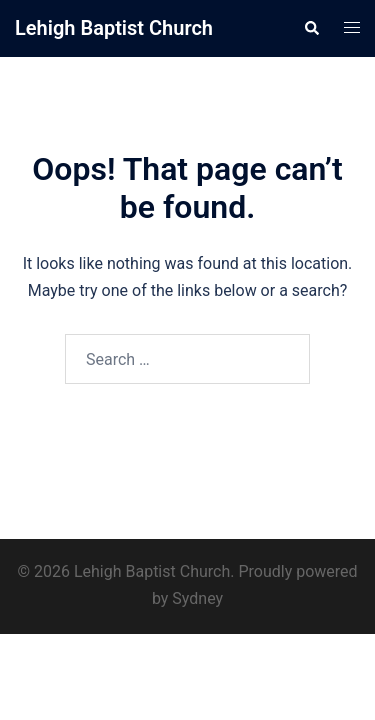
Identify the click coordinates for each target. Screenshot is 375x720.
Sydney (197, 598)
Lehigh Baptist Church (114, 28)
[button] (311, 28)
